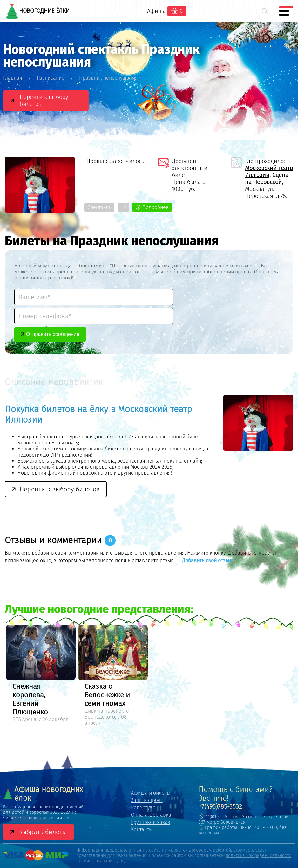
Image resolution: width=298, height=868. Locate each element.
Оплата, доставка (151, 815)
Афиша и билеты (151, 793)
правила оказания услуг (102, 861)
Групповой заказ (151, 822)
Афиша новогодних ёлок (43, 794)
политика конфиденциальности (258, 855)
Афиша (156, 11)
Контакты (142, 829)
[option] (41, 674)
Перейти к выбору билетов (44, 101)
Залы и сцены (147, 800)
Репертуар (143, 808)
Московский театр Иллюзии (269, 172)
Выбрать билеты (42, 832)
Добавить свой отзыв (207, 560)
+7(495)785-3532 (220, 806)
